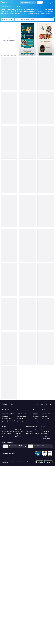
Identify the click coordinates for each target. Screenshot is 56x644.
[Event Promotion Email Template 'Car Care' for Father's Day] (46, 280)
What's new (5, 415)
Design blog (45, 417)
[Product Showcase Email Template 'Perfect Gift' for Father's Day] (27, 348)
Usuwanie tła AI (19, 433)
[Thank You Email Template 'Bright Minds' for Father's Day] (9, 211)
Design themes (21, 418)
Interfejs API (44, 437)
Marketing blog (45, 418)
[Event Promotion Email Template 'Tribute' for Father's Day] (9, 245)
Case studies (5, 417)
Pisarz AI (4, 435)
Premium (35, 415)
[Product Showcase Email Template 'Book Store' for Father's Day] (46, 211)
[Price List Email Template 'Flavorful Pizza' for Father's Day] (9, 314)
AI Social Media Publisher (8, 432)
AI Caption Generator (20, 437)
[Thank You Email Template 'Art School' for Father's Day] (9, 108)
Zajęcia (44, 415)
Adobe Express (30, 433)
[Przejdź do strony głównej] (6, 2)
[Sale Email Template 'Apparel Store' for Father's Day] (27, 108)
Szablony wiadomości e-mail (6, 6)
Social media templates (23, 417)
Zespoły (35, 418)
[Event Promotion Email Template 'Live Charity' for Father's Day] (27, 74)
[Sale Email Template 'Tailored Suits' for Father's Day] (27, 211)
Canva (28, 430)
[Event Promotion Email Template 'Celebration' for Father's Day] (46, 142)
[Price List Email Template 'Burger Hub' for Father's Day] (27, 280)
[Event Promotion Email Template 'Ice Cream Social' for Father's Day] (27, 245)
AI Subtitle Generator (20, 430)
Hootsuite (37, 433)
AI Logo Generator (19, 435)
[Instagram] (42, 404)
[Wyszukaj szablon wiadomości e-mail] (32, 19)
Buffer (36, 432)
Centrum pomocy (45, 432)
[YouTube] (51, 404)
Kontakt (43, 430)
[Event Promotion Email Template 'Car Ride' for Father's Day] (9, 74)
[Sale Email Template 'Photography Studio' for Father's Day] (46, 348)
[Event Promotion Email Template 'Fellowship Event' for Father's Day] (9, 348)
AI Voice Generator (19, 432)
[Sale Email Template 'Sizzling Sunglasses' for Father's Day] (46, 177)
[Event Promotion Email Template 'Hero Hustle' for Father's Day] (27, 314)
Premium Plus (36, 417)
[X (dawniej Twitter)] (46, 404)
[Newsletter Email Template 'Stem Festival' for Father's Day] (46, 245)
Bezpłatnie (35, 413)
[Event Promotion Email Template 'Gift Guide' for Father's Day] (27, 39)
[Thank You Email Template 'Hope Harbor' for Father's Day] (9, 280)
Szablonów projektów (22, 413)
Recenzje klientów (7, 422)
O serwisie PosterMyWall (8, 413)
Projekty (4, 19)
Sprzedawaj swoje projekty (9, 420)
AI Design (5, 430)
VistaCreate (29, 432)
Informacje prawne (45, 438)
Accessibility (44, 433)
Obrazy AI (5, 437)
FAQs (42, 435)
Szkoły (35, 420)
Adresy (11, 19)
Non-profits (36, 422)
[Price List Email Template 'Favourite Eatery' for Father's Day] (46, 39)
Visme (36, 430)
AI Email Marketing (7, 433)
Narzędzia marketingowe (23, 420)
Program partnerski (7, 418)
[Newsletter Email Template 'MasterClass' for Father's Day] (46, 74)
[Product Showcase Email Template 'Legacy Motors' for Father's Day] (46, 108)
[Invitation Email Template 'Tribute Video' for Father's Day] (46, 314)
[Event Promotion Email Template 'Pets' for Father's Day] (27, 142)
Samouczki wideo (46, 413)
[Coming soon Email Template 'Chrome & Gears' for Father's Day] (9, 177)
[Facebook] (38, 404)
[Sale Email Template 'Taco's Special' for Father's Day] (9, 142)
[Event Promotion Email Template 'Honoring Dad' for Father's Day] (9, 383)
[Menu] (53, 2)
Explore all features (22, 422)
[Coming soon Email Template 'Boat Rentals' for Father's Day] (27, 177)
